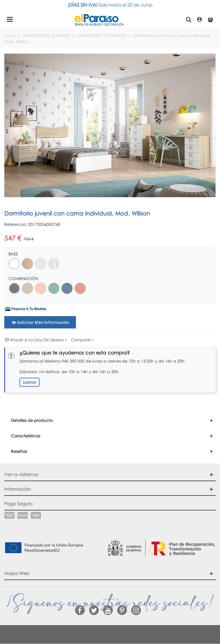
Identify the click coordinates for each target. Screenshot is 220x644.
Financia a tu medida (26, 309)
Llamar (30, 382)
